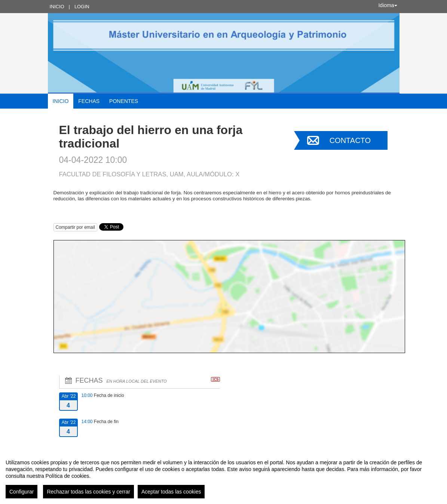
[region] (223, 476)
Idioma (388, 5)
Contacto (350, 140)
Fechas (89, 101)
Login (82, 7)
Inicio (57, 7)
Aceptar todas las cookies (171, 492)
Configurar (22, 492)
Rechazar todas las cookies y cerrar (88, 492)
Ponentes (124, 101)
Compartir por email (75, 227)
